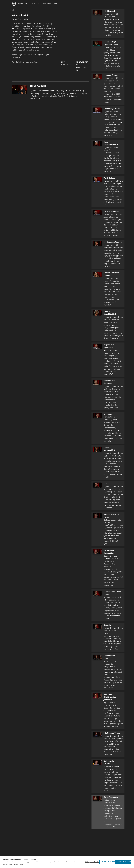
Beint (34, 4)
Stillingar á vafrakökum (92, 862)
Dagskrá (47, 4)
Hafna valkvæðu (108, 862)
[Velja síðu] (28, 4)
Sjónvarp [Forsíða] (22, 4)
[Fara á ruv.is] (14, 4)
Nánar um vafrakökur (16, 864)
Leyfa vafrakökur (124, 862)
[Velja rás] (39, 4)
